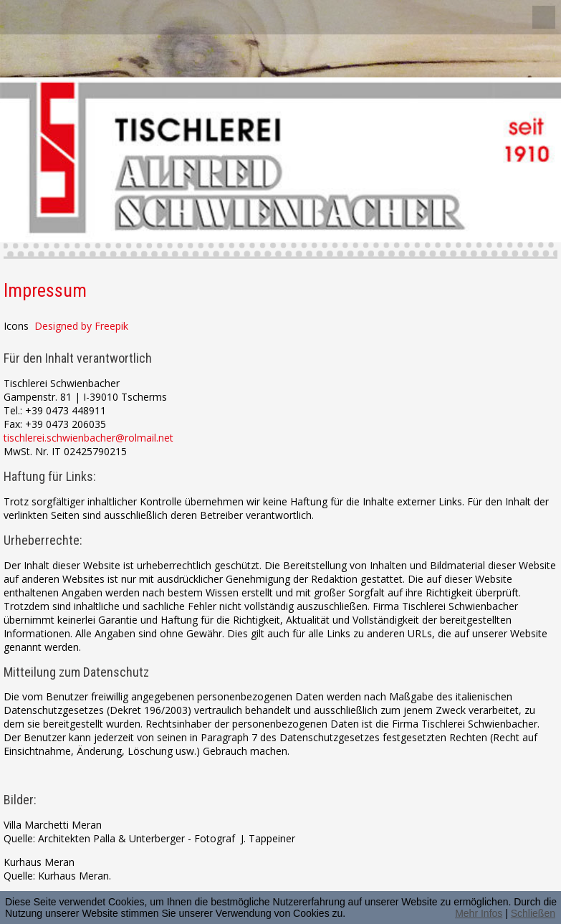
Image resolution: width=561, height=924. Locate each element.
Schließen (533, 913)
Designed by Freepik (81, 326)
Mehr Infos (479, 913)
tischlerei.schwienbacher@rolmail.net (88, 438)
